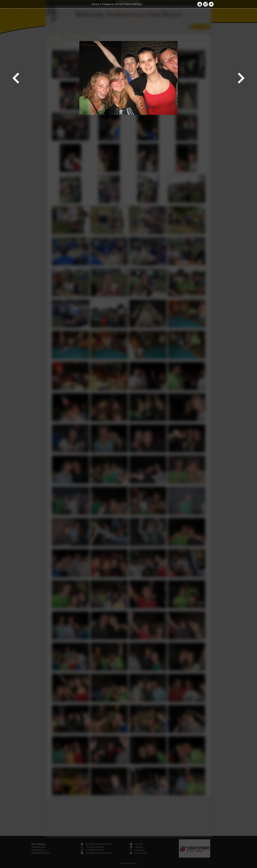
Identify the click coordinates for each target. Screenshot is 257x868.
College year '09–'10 (112, 4)
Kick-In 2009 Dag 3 (134, 4)
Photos (95, 4)
